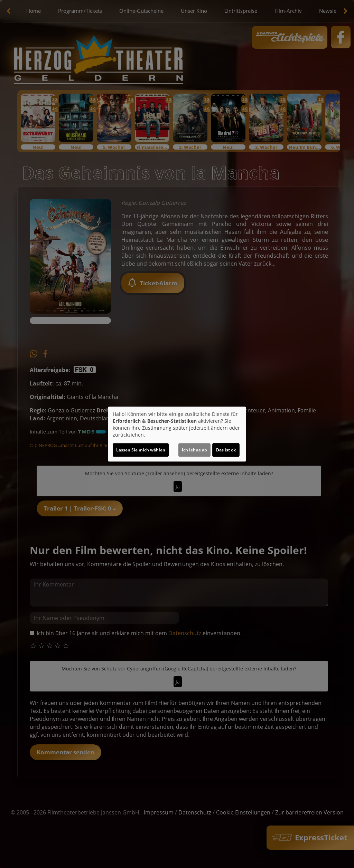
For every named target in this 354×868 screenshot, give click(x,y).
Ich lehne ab (194, 450)
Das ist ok (226, 450)
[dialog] (177, 434)
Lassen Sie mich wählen (141, 450)
